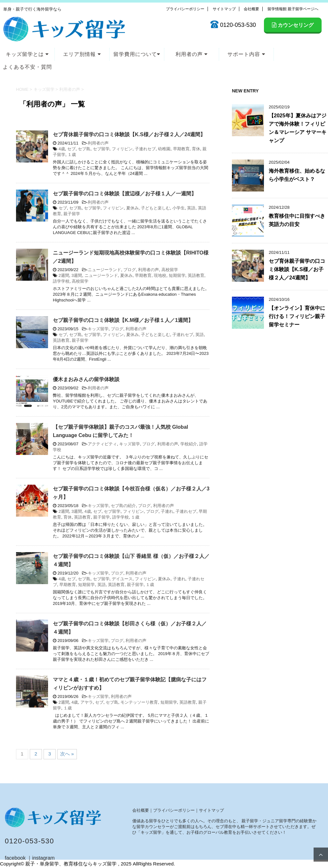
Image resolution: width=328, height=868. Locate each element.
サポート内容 (246, 54)
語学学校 (61, 281)
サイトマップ (224, 9)
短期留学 (177, 275)
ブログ (130, 270)
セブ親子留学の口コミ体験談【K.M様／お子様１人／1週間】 (123, 320)
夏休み (132, 208)
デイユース (122, 579)
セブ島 (84, 149)
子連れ (167, 511)
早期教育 (181, 149)
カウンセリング (293, 25)
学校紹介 (189, 444)
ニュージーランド (104, 270)
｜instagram (41, 858)
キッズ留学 (98, 329)
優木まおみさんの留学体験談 (86, 379)
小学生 (179, 208)
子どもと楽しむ (156, 208)
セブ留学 (101, 149)
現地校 (160, 275)
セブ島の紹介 (123, 506)
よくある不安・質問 (27, 67)
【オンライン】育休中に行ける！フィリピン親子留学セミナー (297, 316)
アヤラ (87, 702)
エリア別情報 (82, 54)
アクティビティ (102, 444)
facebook (15, 858)
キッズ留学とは (27, 54)
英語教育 (196, 275)
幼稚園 (164, 149)
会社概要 (251, 9)
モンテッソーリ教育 (139, 702)
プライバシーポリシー (185, 9)
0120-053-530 (29, 841)
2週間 (64, 275)
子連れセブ (145, 149)
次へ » (67, 754)
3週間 (77, 275)
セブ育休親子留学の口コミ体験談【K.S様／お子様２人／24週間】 (129, 134)
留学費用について (137, 54)
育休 (196, 149)
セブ (71, 149)
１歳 (72, 155)
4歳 (62, 149)
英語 (191, 208)
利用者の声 (192, 54)
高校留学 (170, 270)
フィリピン (122, 149)
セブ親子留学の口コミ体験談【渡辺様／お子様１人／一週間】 (125, 194)
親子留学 (72, 214)
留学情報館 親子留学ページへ (293, 9)
